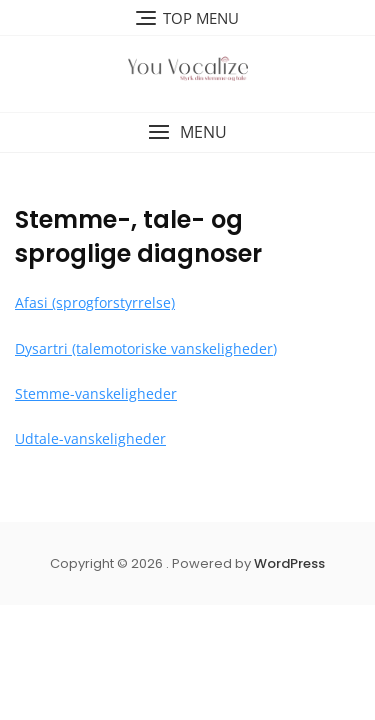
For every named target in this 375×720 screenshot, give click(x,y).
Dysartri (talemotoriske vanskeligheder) (146, 348)
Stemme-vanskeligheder (96, 393)
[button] (187, 132)
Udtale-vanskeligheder (90, 438)
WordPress (289, 563)
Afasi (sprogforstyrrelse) (95, 302)
